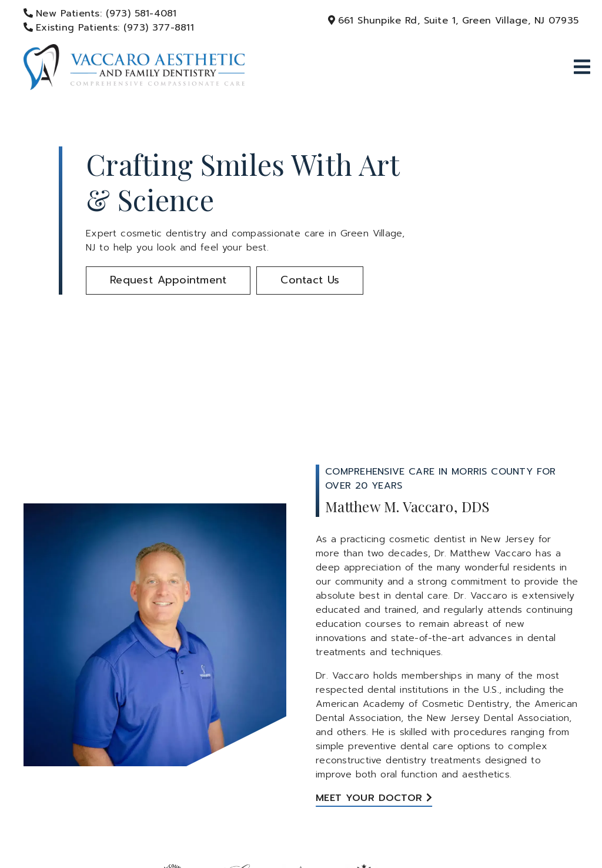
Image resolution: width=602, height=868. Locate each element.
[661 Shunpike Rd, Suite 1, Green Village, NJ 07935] (457, 21)
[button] (168, 281)
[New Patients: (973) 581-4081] (96, 14)
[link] (136, 68)
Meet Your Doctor (369, 798)
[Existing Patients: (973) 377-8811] (104, 28)
